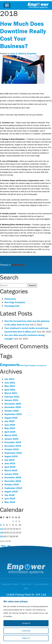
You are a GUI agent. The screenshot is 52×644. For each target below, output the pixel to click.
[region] (26, 620)
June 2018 (10, 498)
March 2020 (11, 435)
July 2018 (9, 495)
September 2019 (13, 453)
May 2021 (10, 386)
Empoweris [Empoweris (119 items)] (10, 365)
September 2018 (13, 488)
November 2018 (13, 481)
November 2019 (13, 446)
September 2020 (13, 414)
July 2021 (9, 379)
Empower (32, 53)
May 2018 (10, 502)
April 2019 (10, 467)
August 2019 (11, 456)
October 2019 (12, 449)
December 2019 (13, 442)
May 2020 (10, 428)
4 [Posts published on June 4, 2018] (1, 525)
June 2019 (10, 463)
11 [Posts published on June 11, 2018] (2, 529)
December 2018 (13, 477)
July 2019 (9, 460)
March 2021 (11, 393)
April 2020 (10, 432)
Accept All (26, 623)
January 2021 (11, 400)
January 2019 (11, 474)
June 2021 (10, 383)
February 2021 (12, 397)
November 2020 (13, 407)
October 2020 (12, 411)
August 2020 (11, 418)
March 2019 (11, 470)
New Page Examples (15, 302)
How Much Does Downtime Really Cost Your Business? (23, 35)
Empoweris (18, 265)
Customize (26, 631)
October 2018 (12, 484)
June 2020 (10, 425)
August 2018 (11, 491)
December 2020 (13, 404)
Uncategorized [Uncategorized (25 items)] (41, 365)
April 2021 (10, 390)
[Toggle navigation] (7, 5)
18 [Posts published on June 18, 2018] (2, 533)
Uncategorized (12, 306)
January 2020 (11, 439)
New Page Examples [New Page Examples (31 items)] (28, 365)
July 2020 (9, 421)
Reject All (26, 638)
